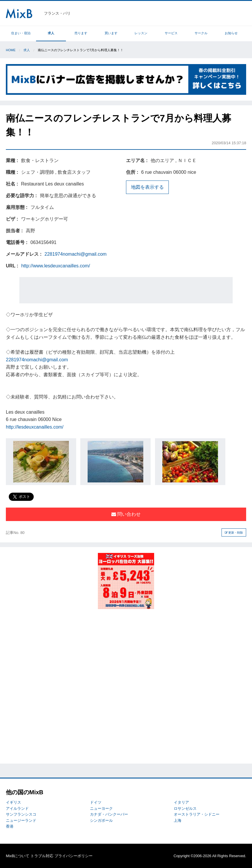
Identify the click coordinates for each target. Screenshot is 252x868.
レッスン (141, 33)
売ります (81, 33)
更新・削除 (234, 533)
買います (111, 33)
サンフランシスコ (21, 814)
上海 (178, 820)
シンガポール (101, 820)
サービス (171, 33)
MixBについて (18, 856)
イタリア (181, 802)
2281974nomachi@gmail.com (76, 254)
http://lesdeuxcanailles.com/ (35, 427)
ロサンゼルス (185, 808)
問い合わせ (126, 514)
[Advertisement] (126, 290)
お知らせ (231, 33)
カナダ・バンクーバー (109, 814)
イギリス (13, 802)
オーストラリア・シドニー (197, 814)
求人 (51, 33)
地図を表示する (147, 187)
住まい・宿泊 (21, 33)
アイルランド (17, 808)
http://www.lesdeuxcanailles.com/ (56, 266)
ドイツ (96, 802)
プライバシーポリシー (74, 856)
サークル (201, 33)
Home (11, 50)
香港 (10, 826)
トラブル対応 (42, 856)
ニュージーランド (21, 820)
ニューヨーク (101, 808)
